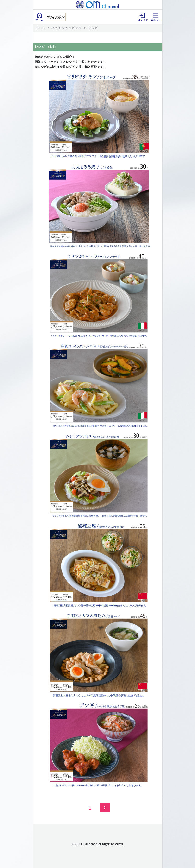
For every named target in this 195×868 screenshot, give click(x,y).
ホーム (40, 28)
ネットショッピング (67, 28)
